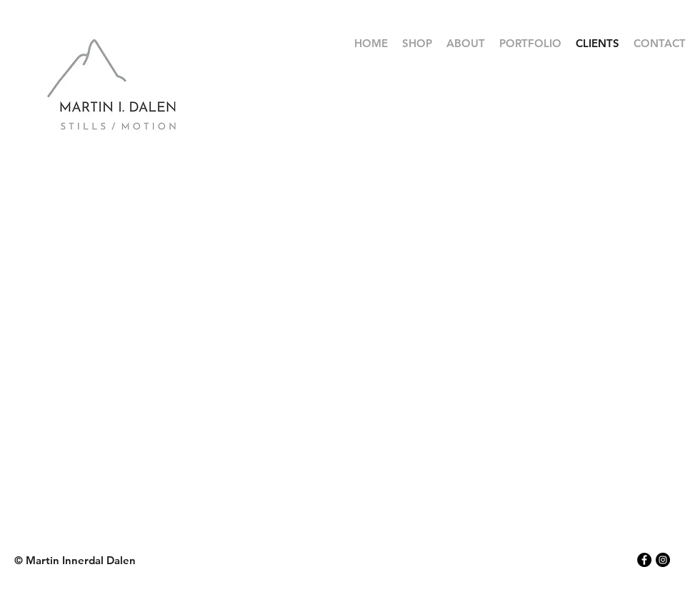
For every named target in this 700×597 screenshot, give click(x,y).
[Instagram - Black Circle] (663, 560)
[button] (530, 44)
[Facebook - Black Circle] (644, 560)
